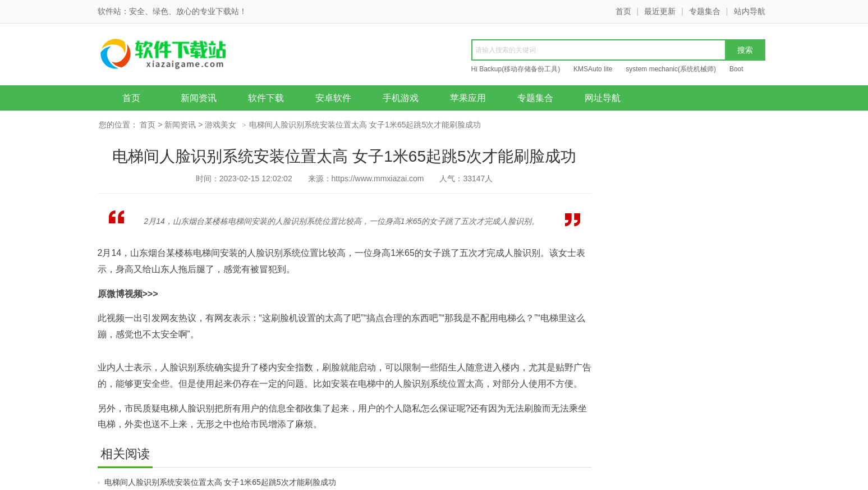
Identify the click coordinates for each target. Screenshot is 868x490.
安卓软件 (333, 98)
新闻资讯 (199, 98)
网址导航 (603, 98)
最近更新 (660, 11)
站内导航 (750, 11)
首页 (623, 11)
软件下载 (266, 98)
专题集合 (705, 11)
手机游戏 (401, 98)
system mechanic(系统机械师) (671, 69)
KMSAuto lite (593, 69)
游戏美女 (221, 125)
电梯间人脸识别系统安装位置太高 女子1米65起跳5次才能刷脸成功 (220, 482)
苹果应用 (468, 98)
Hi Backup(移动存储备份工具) (516, 69)
